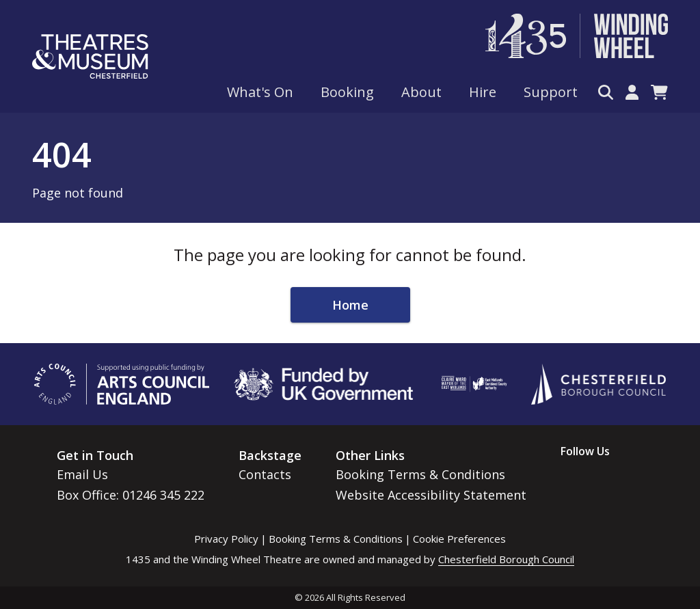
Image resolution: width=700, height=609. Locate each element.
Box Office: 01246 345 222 (131, 495)
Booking (347, 92)
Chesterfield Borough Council (506, 559)
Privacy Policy (226, 539)
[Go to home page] (90, 56)
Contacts (265, 474)
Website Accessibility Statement (431, 495)
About (421, 92)
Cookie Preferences (459, 539)
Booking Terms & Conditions (420, 474)
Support (551, 92)
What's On (260, 92)
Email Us (82, 474)
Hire (483, 92)
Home (350, 305)
